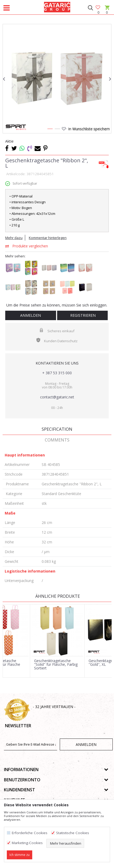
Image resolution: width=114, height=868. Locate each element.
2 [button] (57, 130)
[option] (57, 78)
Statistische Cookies (73, 833)
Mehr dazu (14, 238)
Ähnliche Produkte (57, 596)
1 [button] (50, 130)
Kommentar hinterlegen (48, 238)
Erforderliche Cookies (30, 833)
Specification (57, 429)
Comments (57, 440)
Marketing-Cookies (27, 843)
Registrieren (82, 315)
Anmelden (31, 315)
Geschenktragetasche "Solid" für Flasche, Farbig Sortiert (56, 664)
